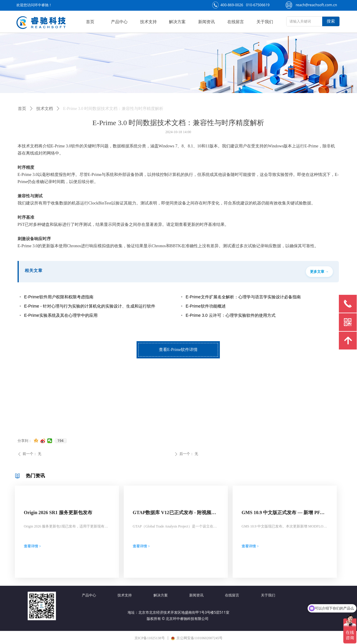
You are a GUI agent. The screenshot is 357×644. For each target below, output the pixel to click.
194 (61, 441)
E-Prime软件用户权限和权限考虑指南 (59, 297)
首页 (22, 109)
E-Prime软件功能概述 (206, 306)
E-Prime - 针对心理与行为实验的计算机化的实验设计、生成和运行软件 (90, 306)
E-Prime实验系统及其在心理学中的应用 (61, 315)
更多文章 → (319, 272)
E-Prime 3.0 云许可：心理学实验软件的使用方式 (231, 315)
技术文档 (45, 109)
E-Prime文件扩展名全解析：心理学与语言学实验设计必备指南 (243, 297)
